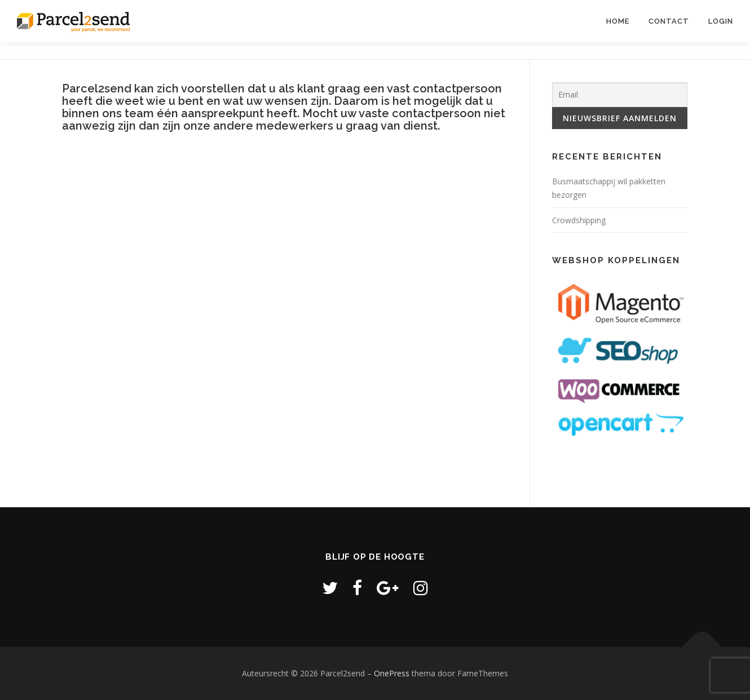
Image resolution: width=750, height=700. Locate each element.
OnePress (392, 673)
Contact (669, 21)
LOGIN (721, 21)
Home (618, 21)
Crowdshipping (579, 220)
